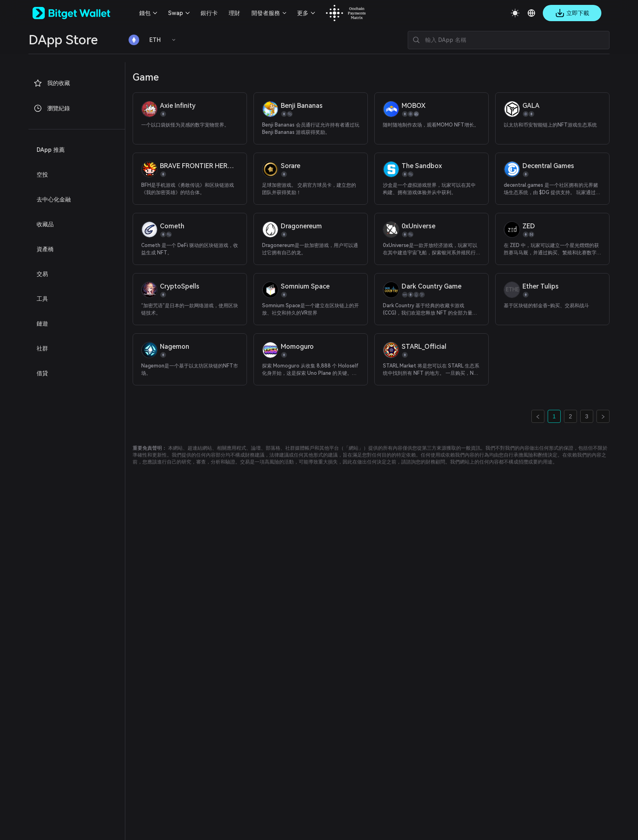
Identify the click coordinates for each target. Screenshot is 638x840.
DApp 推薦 (51, 150)
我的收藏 (52, 83)
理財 (234, 13)
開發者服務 (266, 13)
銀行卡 (209, 13)
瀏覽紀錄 (52, 108)
